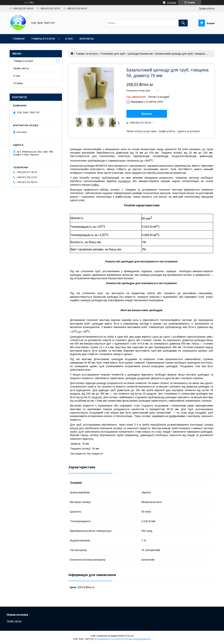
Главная (19, 39)
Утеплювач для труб (113, 54)
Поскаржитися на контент (109, 639)
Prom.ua (129, 636)
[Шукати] (183, 23)
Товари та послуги (87, 54)
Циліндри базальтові (140, 54)
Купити (147, 114)
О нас (69, 39)
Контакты (87, 39)
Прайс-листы (21, 68)
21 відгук (172, 3)
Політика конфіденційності (137, 639)
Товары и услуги (43, 39)
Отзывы (18, 83)
